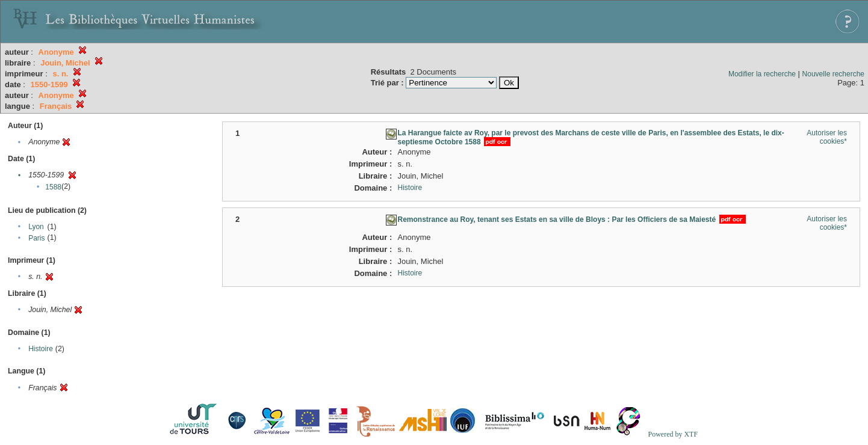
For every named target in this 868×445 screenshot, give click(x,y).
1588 (53, 187)
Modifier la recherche (762, 74)
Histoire (41, 349)
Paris (36, 238)
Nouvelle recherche (833, 74)
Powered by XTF (673, 434)
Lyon (36, 227)
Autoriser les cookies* (827, 137)
